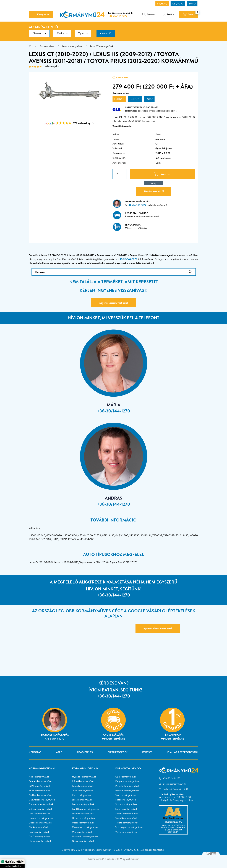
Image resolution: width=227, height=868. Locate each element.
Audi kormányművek (39, 777)
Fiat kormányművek (39, 827)
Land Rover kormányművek (86, 809)
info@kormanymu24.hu (175, 784)
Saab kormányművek (126, 795)
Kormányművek (47, 46)
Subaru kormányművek (127, 814)
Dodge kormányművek (40, 823)
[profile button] (168, 14)
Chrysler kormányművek (41, 804)
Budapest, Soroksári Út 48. (176, 789)
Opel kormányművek (126, 777)
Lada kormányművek (82, 800)
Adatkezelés (85, 752)
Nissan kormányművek (83, 841)
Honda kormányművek (40, 841)
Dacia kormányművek (40, 814)
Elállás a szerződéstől (183, 752)
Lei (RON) (178, 4)
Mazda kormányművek (83, 823)
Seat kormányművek (126, 800)
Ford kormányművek (39, 832)
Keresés (104, 33)
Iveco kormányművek (83, 786)
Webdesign (88, 850)
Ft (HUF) (162, 4)
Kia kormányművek (82, 795)
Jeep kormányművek (82, 791)
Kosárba (192, 863)
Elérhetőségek (118, 752)
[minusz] (124, 175)
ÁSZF (59, 752)
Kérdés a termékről (154, 191)
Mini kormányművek (82, 832)
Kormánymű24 (104, 850)
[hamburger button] (41, 14)
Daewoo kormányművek (41, 818)
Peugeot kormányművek (128, 781)
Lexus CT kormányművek (102, 46)
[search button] (149, 14)
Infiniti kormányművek (83, 781)
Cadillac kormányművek (41, 795)
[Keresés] (114, 272)
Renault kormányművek (127, 791)
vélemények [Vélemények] (51, 66)
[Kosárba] (163, 174)
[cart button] (189, 14)
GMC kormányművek (39, 837)
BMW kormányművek (40, 786)
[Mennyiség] (118, 174)
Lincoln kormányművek (84, 818)
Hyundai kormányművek (84, 777)
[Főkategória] (30, 46)
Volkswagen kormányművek (129, 827)
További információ (122, 126)
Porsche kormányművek (127, 786)
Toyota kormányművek (127, 823)
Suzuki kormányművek (126, 818)
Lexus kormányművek (72, 46)
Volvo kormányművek (126, 832)
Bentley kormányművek (41, 781)
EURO (192, 4)
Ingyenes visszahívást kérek (113, 303)
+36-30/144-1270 (118, 16)
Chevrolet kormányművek (42, 800)
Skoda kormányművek (126, 804)
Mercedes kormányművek (85, 827)
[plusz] (124, 173)
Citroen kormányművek (41, 809)
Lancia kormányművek (83, 804)
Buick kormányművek (40, 791)
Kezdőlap (35, 752)
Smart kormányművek (126, 809)
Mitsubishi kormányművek (85, 837)
